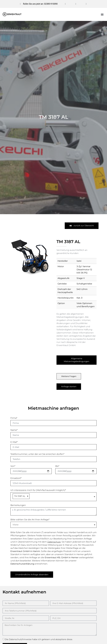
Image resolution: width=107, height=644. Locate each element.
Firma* (14, 418)
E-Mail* (14, 442)
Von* (13, 466)
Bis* (57, 466)
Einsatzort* (16, 478)
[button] (102, 14)
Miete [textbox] (16, 525)
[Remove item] (28, 496)
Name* (14, 430)
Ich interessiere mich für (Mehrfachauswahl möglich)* (38, 490)
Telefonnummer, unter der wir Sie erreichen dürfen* (37, 454)
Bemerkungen (18, 505)
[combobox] (53, 497)
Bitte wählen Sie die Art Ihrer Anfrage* (30, 520)
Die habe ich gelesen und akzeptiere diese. (39, 639)
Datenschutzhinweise (20, 639)
